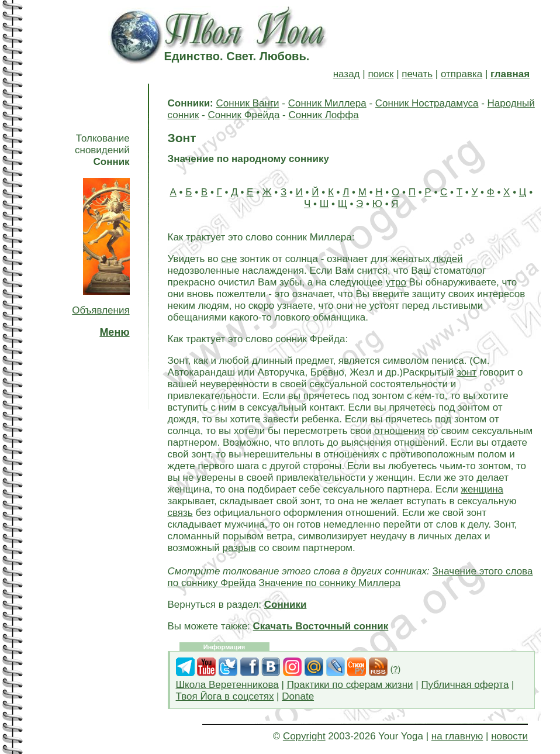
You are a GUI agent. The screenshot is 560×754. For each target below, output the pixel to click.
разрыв (239, 548)
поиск (381, 74)
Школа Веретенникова (227, 685)
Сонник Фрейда (243, 115)
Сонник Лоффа (323, 115)
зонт (466, 372)
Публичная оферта (465, 685)
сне (229, 259)
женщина (483, 489)
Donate (298, 696)
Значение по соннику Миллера (330, 583)
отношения (400, 431)
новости (509, 736)
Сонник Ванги (248, 103)
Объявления (101, 310)
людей (448, 259)
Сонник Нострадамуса (427, 103)
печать (417, 74)
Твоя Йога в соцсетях (225, 696)
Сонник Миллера (327, 103)
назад (347, 74)
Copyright (304, 736)
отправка (462, 74)
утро (396, 282)
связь (180, 513)
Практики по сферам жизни (350, 685)
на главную (457, 736)
